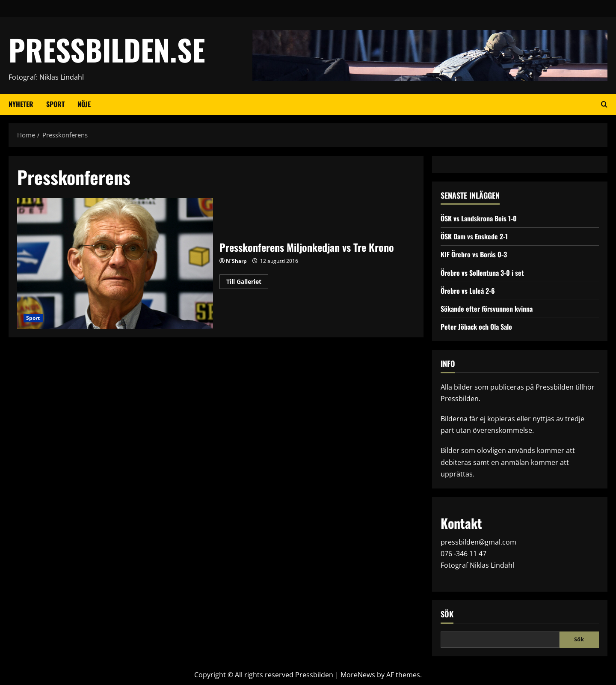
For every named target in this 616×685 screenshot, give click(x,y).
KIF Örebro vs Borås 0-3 (474, 254)
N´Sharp (236, 261)
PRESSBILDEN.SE (107, 49)
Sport (55, 104)
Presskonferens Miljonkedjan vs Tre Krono (115, 264)
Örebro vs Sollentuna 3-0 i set (482, 273)
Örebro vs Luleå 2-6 (468, 291)
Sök (447, 614)
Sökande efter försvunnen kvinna (487, 309)
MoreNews (358, 675)
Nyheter (21, 104)
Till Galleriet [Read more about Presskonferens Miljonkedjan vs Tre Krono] (247, 283)
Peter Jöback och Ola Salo (476, 327)
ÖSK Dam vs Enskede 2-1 (474, 236)
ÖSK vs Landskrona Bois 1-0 (479, 218)
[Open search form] (604, 104)
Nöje (84, 104)
